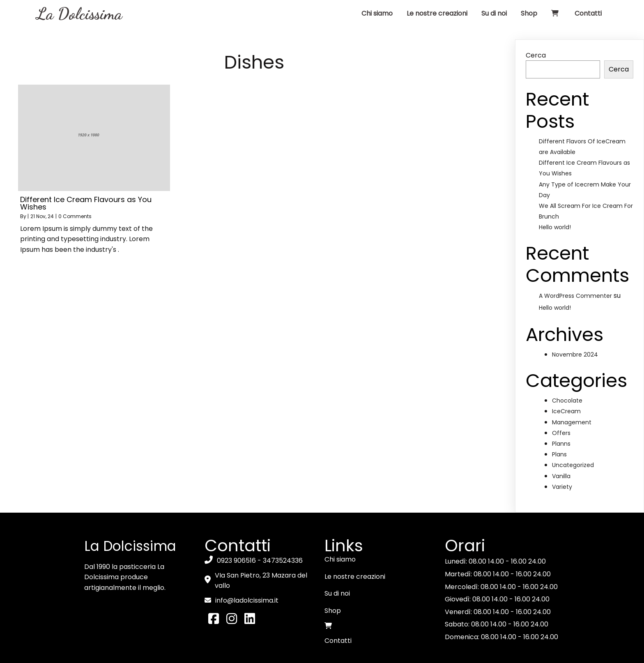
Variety (562, 460)
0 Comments (75, 190)
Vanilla (561, 449)
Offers (561, 406)
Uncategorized (573, 438)
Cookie (284, 653)
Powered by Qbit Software (375, 653)
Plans (559, 428)
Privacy (314, 653)
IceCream (566, 384)
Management (572, 395)
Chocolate (567, 374)
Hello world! (555, 200)
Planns (561, 417)
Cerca (536, 28)
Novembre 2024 (575, 327)
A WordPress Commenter (575, 269)
